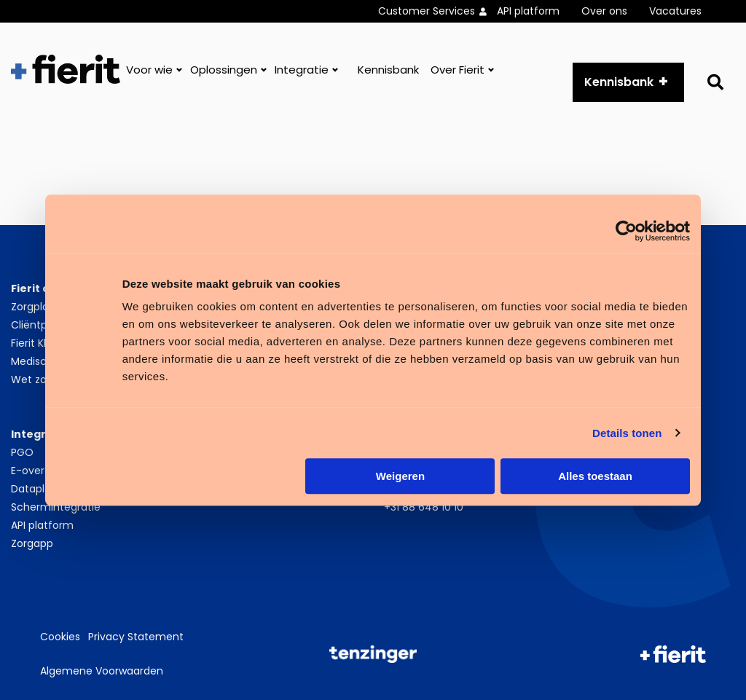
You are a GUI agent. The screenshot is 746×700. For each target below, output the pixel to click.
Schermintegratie (56, 507)
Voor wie (149, 70)
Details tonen (627, 433)
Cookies (60, 637)
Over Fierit (458, 70)
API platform (528, 11)
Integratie (302, 70)
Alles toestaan (595, 476)
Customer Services (427, 11)
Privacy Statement (136, 637)
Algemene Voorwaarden (102, 671)
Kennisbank (388, 70)
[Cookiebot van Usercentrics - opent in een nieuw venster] (626, 231)
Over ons (604, 11)
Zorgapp (32, 543)
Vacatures (675, 11)
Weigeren (400, 476)
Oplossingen (224, 70)
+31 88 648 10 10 (424, 507)
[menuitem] (437, 11)
